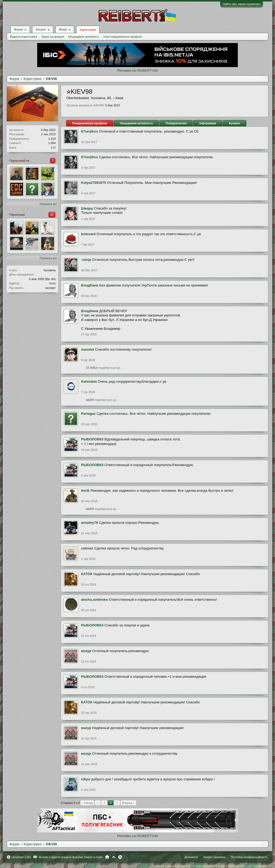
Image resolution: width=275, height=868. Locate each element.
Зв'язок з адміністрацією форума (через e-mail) (70, 857)
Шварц (87, 208)
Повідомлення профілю (90, 123)
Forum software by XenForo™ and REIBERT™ (211, 866)
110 (53, 148)
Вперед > (128, 803)
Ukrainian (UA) (21, 857)
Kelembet (89, 381)
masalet (87, 349)
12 (52, 215)
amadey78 (89, 523)
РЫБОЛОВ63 (92, 439)
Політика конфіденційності (249, 857)
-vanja (86, 260)
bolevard (88, 234)
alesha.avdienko (94, 600)
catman (87, 548)
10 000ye (92, 368)
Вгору (114, 857)
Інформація (208, 123)
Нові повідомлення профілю (123, 37)
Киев (52, 283)
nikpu (86, 779)
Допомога (191, 857)
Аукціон (234, 123)
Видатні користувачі (24, 37)
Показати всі (48, 204)
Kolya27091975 (93, 183)
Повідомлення (176, 123)
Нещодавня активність (84, 37)
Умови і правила (214, 857)
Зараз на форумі (53, 37)
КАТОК (87, 574)
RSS (120, 857)
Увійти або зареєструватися (242, 4)
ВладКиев (90, 285)
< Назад (87, 803)
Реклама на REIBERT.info (137, 70)
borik (85, 491)
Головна (107, 857)
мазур (86, 651)
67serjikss (89, 131)
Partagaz (88, 414)
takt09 (90, 400)
